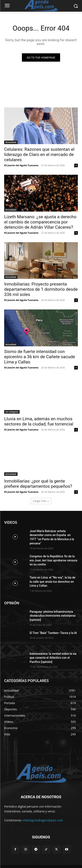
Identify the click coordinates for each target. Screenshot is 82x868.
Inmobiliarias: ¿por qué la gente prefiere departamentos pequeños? (38, 484)
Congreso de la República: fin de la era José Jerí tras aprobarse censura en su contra (54, 560)
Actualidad (11, 142)
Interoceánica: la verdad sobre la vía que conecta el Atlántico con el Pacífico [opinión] (53, 658)
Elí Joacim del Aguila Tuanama (21, 165)
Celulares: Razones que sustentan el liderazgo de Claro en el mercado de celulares (39, 155)
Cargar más (41, 501)
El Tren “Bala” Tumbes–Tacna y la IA (53, 633)
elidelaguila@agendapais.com (43, 820)
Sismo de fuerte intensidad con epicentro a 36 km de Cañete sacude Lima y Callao (40, 357)
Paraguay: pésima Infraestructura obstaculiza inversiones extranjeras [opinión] (53, 616)
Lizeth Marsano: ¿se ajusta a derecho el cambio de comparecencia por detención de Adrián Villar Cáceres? (40, 222)
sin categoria (12, 412)
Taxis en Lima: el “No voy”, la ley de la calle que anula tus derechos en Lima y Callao (52, 582)
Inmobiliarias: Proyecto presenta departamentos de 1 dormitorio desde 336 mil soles (41, 289)
